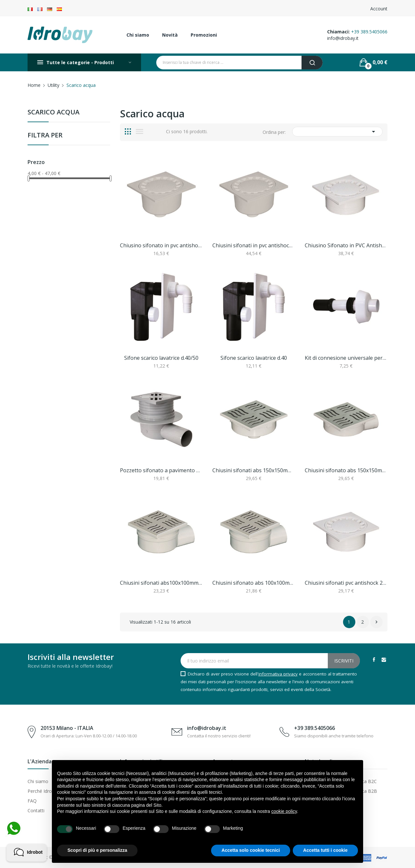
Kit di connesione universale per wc (346, 358)
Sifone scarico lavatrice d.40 (254, 358)
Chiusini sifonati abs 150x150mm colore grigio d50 (254, 470)
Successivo (376, 622)
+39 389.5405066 (369, 32)
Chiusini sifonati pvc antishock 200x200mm (346, 583)
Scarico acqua (53, 113)
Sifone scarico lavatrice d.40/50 (161, 358)
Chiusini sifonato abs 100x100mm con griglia (254, 583)
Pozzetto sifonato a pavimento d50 (161, 470)
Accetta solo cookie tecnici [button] (251, 850)
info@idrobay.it (343, 38)
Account (379, 9)
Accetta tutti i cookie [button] (325, 850)
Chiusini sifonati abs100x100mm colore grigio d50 (161, 583)
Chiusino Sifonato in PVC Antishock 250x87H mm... (346, 245)
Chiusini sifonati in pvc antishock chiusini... (254, 245)
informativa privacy (278, 674)
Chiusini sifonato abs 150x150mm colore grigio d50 (346, 470)
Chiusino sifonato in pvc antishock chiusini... (161, 245)
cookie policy (284, 811)
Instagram (384, 660)
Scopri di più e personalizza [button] (97, 850)
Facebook (374, 660)
